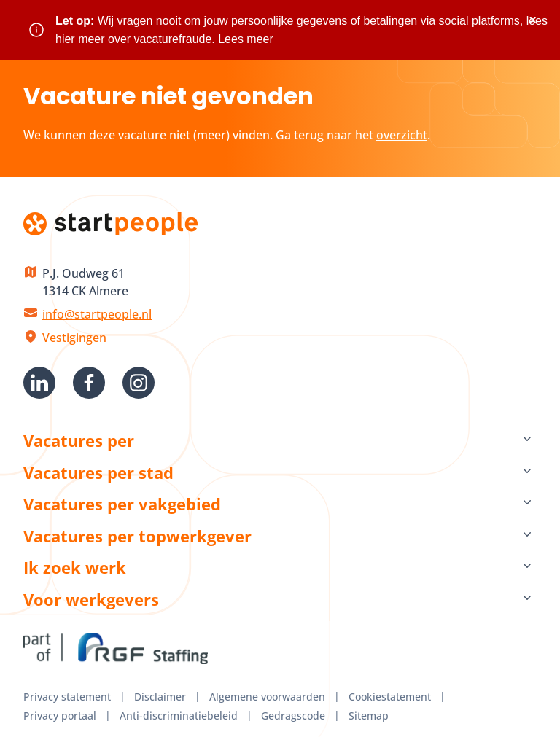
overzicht (402, 135)
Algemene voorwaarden (267, 697)
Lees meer (246, 39)
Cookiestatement (390, 697)
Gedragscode (293, 715)
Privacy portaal (60, 715)
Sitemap (369, 715)
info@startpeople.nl (97, 314)
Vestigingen (74, 338)
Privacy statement (67, 697)
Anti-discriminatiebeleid (179, 715)
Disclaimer (160, 697)
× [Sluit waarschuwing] (533, 20)
